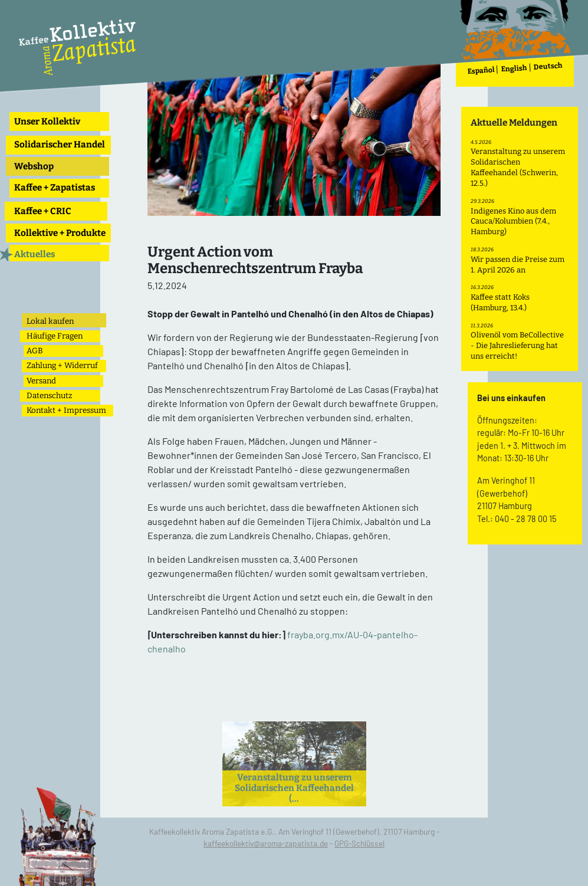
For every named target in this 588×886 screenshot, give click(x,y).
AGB (35, 351)
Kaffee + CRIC (43, 211)
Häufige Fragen (55, 336)
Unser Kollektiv (47, 122)
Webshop (34, 166)
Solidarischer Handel (60, 145)
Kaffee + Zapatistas (55, 188)
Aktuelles (35, 254)
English (515, 69)
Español (481, 70)
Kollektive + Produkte (60, 233)
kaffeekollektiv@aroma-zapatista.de (266, 843)
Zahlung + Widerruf (62, 365)
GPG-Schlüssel (359, 843)
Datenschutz (49, 396)
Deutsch (548, 66)
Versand (41, 381)
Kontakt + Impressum (66, 410)
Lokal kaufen (50, 321)
